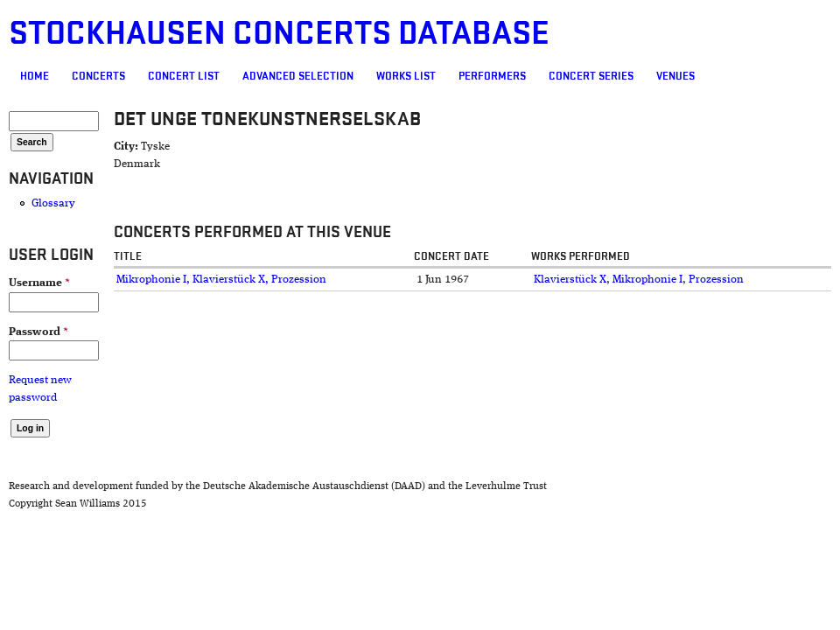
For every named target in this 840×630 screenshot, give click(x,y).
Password (38, 332)
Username (39, 283)
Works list (406, 76)
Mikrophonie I (647, 280)
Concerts (98, 76)
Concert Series (591, 76)
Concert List (184, 76)
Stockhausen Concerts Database (279, 34)
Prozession (716, 280)
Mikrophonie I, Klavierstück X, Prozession (221, 280)
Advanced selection (298, 76)
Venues (675, 76)
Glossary (53, 203)
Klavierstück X (570, 280)
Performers (492, 76)
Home (35, 76)
